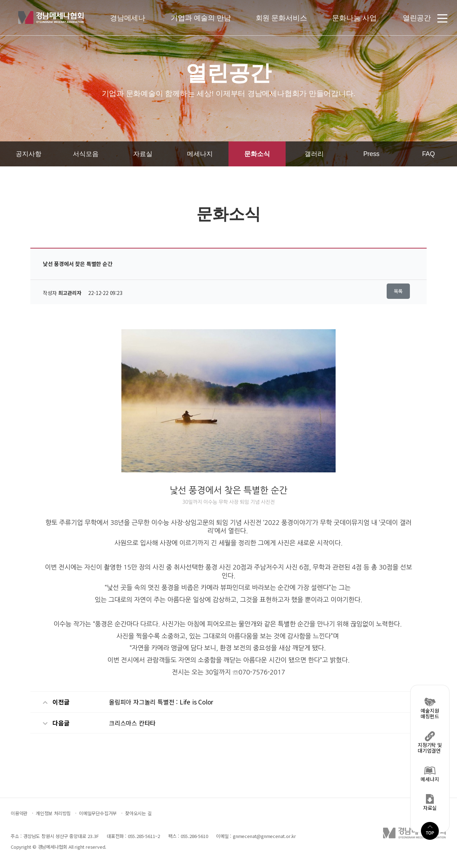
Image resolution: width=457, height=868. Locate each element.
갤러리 (314, 154)
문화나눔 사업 (354, 18)
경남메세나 (128, 18)
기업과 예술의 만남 (201, 18)
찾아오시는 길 (138, 813)
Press (371, 154)
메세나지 (200, 154)
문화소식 (257, 154)
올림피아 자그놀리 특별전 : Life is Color (161, 702)
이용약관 (19, 813)
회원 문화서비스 (281, 18)
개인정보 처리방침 (53, 813)
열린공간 (417, 18)
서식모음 (86, 154)
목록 (398, 291)
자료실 (143, 154)
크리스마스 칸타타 (132, 723)
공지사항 (28, 154)
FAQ (428, 154)
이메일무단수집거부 (98, 813)
